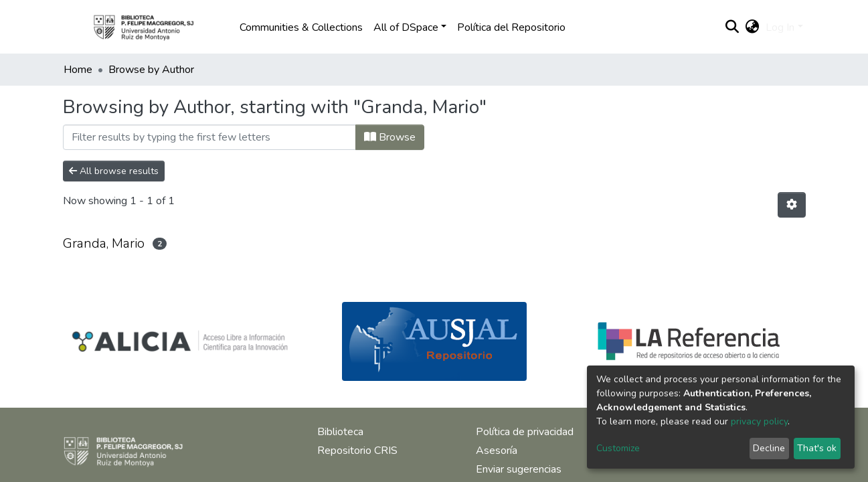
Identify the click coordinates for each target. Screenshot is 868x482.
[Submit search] (732, 27)
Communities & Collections (301, 27)
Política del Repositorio (511, 27)
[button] (752, 27)
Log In (780, 27)
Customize (618, 448)
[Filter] (209, 137)
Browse (390, 137)
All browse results (114, 171)
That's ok (817, 448)
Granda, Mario (104, 243)
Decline (769, 448)
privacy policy (759, 421)
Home (78, 70)
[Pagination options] (792, 205)
